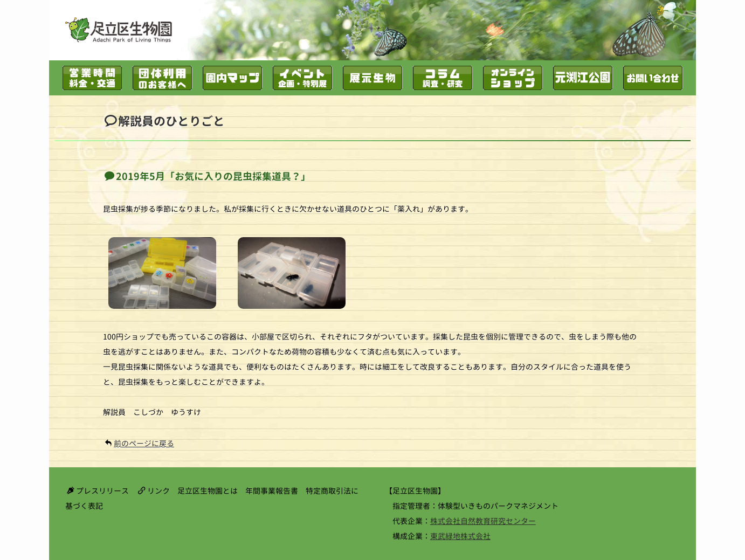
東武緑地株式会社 (460, 536)
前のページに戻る (144, 443)
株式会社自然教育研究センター (483, 521)
